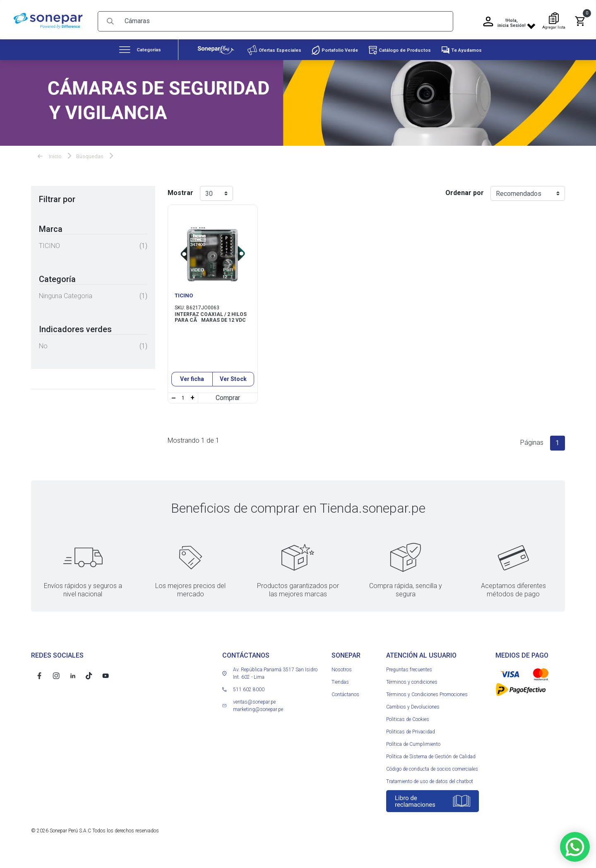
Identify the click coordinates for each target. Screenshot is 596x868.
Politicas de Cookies (408, 733)
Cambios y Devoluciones (413, 721)
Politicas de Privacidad (411, 745)
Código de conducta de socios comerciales (432, 783)
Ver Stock (233, 393)
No (43, 343)
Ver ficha (192, 393)
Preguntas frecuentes (409, 683)
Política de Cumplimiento (413, 758)
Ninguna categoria (66, 293)
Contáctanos (345, 708)
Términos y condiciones (412, 696)
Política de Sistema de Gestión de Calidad (431, 770)
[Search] (286, 18)
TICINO (49, 243)
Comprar (228, 411)
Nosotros (342, 683)
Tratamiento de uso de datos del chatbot (430, 795)
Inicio (50, 153)
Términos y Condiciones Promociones (427, 708)
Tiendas (340, 696)
